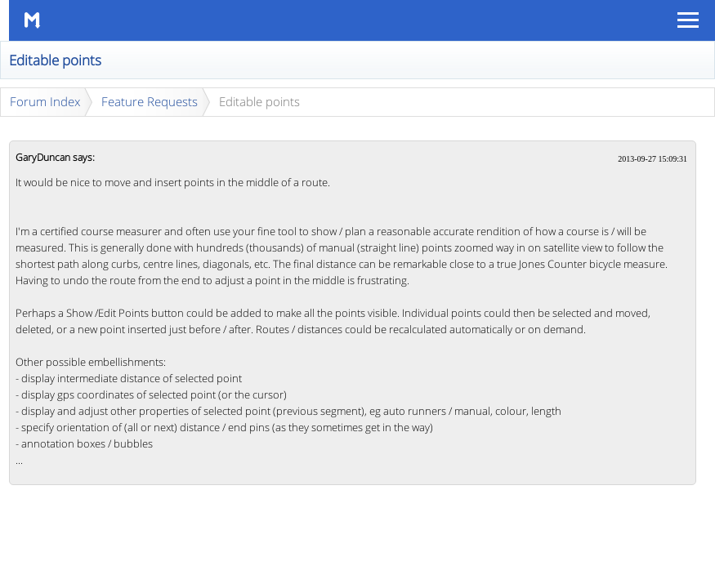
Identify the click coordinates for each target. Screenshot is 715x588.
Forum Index (45, 101)
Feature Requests (150, 101)
